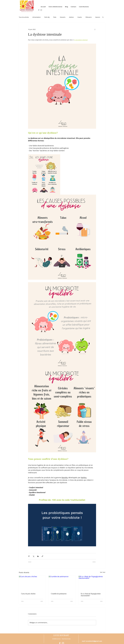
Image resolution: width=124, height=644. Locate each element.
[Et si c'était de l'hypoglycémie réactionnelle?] (92, 583)
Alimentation (37, 17)
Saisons (98, 17)
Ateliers (71, 17)
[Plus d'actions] (95, 29)
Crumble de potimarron (59, 594)
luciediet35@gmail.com (94, 641)
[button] (103, 17)
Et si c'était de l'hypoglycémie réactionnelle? (91, 595)
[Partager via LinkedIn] (38, 556)
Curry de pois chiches (28, 594)
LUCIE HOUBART (61, 635)
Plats (55, 17)
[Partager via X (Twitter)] (33, 556)
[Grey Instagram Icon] (41, 10)
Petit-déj (47, 17)
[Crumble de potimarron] (62, 583)
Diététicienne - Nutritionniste (61, 639)
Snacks (80, 17)
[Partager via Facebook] (29, 556)
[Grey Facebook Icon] (39, 10)
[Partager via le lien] (42, 556)
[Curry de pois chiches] (32, 583)
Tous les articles (24, 17)
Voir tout (103, 572)
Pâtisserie (89, 17)
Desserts (63, 17)
